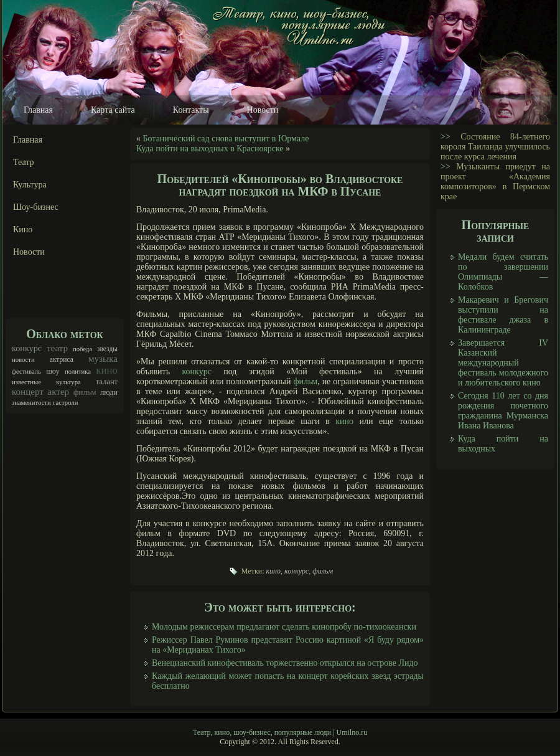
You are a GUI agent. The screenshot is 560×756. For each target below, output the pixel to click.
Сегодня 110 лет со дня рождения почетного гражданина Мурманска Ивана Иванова (503, 411)
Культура (30, 185)
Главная (38, 110)
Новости (263, 110)
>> (446, 137)
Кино (23, 229)
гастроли (65, 403)
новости (23, 360)
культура (68, 382)
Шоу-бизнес (36, 207)
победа (82, 349)
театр (57, 348)
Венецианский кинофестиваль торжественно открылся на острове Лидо (285, 663)
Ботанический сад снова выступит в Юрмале (226, 139)
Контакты (191, 110)
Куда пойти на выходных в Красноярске (210, 149)
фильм (85, 392)
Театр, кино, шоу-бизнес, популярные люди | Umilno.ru (280, 732)
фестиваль (26, 371)
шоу (53, 371)
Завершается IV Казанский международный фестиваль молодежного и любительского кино (503, 363)
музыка (103, 359)
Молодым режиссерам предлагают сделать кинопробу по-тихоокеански (284, 627)
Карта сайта (113, 110)
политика (78, 371)
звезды (107, 349)
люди (109, 392)
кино (107, 370)
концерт (28, 392)
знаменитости (31, 403)
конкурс (27, 348)
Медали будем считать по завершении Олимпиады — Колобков (503, 272)
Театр (24, 162)
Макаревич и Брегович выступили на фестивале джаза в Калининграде (503, 315)
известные (26, 382)
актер (58, 392)
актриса (62, 360)
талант (107, 382)
